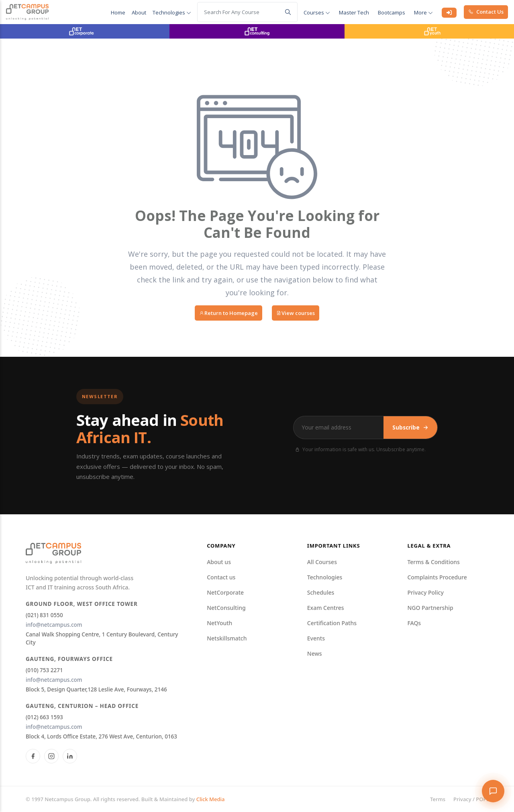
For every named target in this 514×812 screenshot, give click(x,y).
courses (317, 12)
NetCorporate (225, 592)
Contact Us (486, 12)
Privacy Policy (425, 592)
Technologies (172, 12)
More (423, 12)
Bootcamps (392, 12)
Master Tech (354, 12)
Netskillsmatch (227, 638)
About (139, 12)
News (315, 653)
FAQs (414, 623)
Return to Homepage (228, 313)
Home (118, 12)
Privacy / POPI (471, 799)
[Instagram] (51, 756)
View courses (296, 313)
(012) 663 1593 (44, 717)
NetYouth (219, 623)
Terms (438, 799)
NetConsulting (226, 608)
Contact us (221, 577)
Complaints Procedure (437, 577)
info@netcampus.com (54, 625)
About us (219, 562)
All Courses (322, 562)
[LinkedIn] (70, 756)
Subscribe (410, 427)
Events (316, 638)
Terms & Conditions (433, 562)
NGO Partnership (430, 608)
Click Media (211, 799)
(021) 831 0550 (44, 615)
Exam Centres (326, 608)
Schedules (321, 592)
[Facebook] (33, 756)
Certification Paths (332, 623)
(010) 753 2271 (44, 670)
